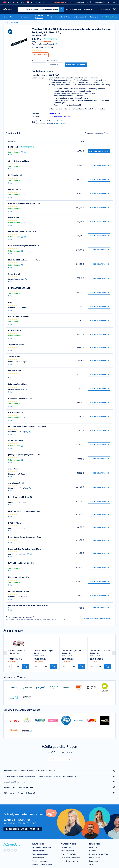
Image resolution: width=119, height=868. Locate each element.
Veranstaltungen (82, 2)
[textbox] (38, 9)
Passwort (82, 39)
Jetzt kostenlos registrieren (45, 66)
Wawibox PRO (60, 2)
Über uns (112, 2)
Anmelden (96, 55)
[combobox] (41, 9)
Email (81, 29)
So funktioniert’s (99, 2)
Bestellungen (104, 9)
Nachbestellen (90, 9)
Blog (71, 2)
